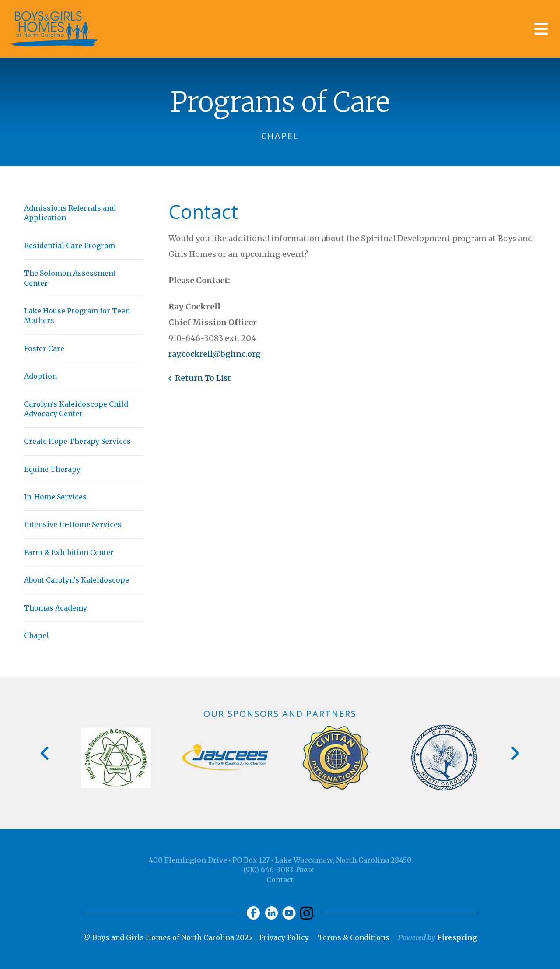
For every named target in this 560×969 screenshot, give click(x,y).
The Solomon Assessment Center (70, 278)
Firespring (457, 937)
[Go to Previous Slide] (45, 753)
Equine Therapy (52, 469)
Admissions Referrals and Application (70, 213)
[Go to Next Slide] (515, 753)
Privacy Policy (284, 937)
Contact (280, 880)
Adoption (40, 376)
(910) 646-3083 (268, 870)
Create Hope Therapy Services (77, 441)
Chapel (37, 635)
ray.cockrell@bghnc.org (215, 354)
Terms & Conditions (353, 937)
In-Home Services (55, 497)
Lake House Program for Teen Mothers (77, 316)
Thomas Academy (56, 608)
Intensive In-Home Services (73, 524)
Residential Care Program (70, 246)
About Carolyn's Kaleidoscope (77, 580)
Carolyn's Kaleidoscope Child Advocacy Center (76, 409)
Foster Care (44, 348)
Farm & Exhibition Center (69, 552)
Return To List (203, 378)
